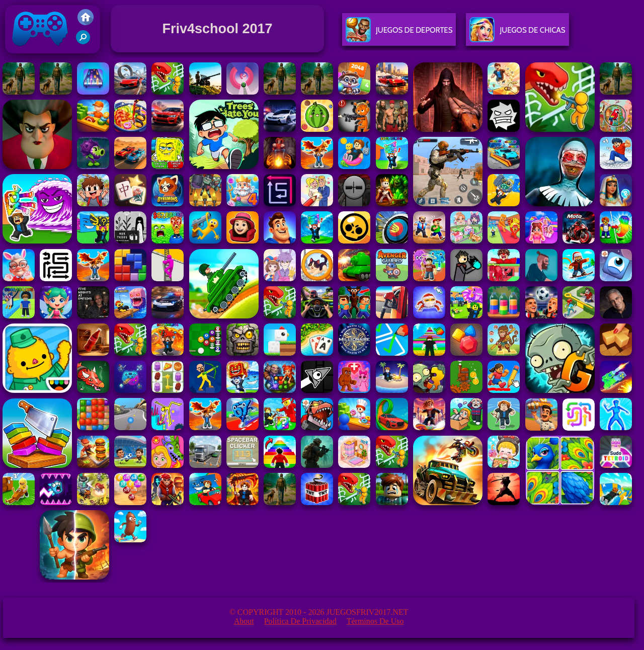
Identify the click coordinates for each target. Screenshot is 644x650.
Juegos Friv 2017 (40, 51)
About (244, 621)
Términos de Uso (375, 621)
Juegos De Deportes (399, 34)
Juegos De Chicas (517, 34)
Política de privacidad (300, 621)
